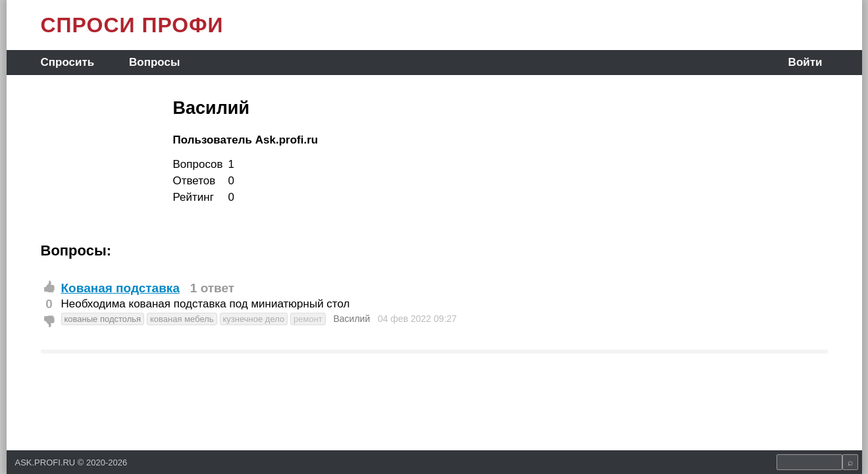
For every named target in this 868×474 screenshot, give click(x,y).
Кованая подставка (120, 288)
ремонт (308, 319)
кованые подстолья (103, 319)
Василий (351, 319)
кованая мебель (182, 319)
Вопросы (154, 62)
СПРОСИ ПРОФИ (132, 25)
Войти (805, 62)
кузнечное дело (254, 319)
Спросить (68, 62)
